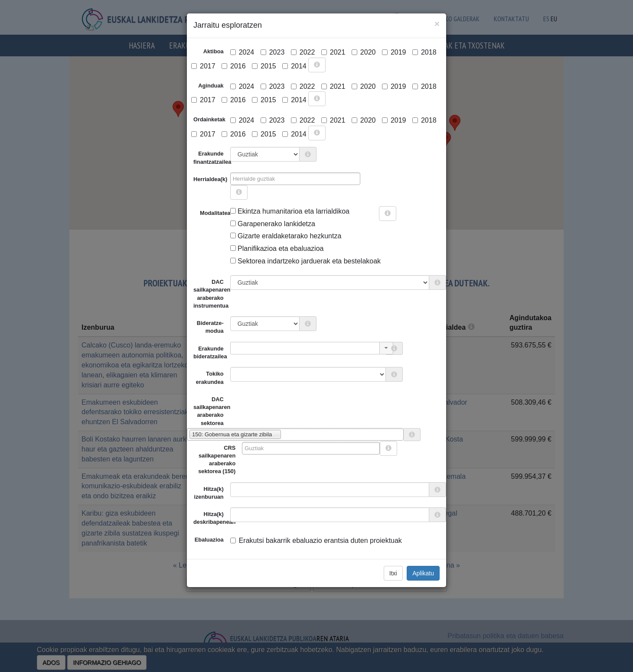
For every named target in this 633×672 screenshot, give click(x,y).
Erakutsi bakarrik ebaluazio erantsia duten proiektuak (316, 541)
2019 (394, 52)
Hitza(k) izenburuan (209, 493)
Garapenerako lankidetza (273, 224)
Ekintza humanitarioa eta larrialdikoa (290, 211)
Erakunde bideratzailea (210, 352)
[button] (386, 348)
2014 (294, 66)
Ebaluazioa (209, 540)
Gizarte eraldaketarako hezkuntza (286, 236)
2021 (333, 52)
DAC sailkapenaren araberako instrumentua (212, 294)
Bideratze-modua (210, 327)
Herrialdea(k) (210, 179)
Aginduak (211, 86)
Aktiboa (214, 51)
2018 (424, 52)
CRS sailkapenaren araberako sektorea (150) (217, 460)
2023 (273, 52)
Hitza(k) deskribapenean (212, 518)
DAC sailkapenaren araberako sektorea (209, 411)
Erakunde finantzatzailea (212, 157)
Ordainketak (209, 119)
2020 (364, 52)
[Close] (437, 24)
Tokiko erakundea (210, 378)
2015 (264, 66)
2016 (234, 66)
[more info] (317, 65)
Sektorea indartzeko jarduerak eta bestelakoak (305, 261)
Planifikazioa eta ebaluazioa (277, 248)
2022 (303, 52)
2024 (242, 52)
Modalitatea (203, 213)
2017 (203, 66)
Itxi (393, 573)
